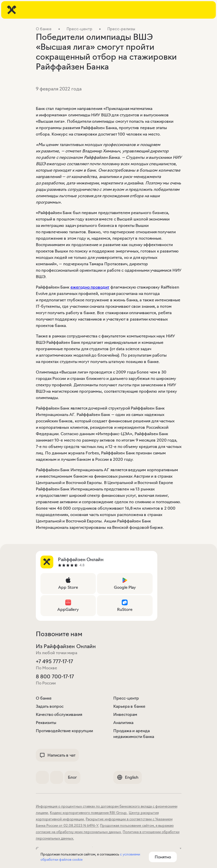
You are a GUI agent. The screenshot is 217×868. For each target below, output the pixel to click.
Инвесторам (125, 714)
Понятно (163, 857)
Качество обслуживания (59, 714)
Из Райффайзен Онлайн (66, 646)
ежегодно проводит (90, 287)
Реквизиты (46, 723)
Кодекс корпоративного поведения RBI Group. (89, 813)
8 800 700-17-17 (55, 677)
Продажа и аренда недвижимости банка (134, 734)
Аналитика (123, 723)
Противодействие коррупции (65, 731)
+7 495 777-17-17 (54, 661)
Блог (72, 777)
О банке (44, 698)
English (128, 777)
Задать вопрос (50, 706)
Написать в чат (57, 755)
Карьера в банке (129, 706)
